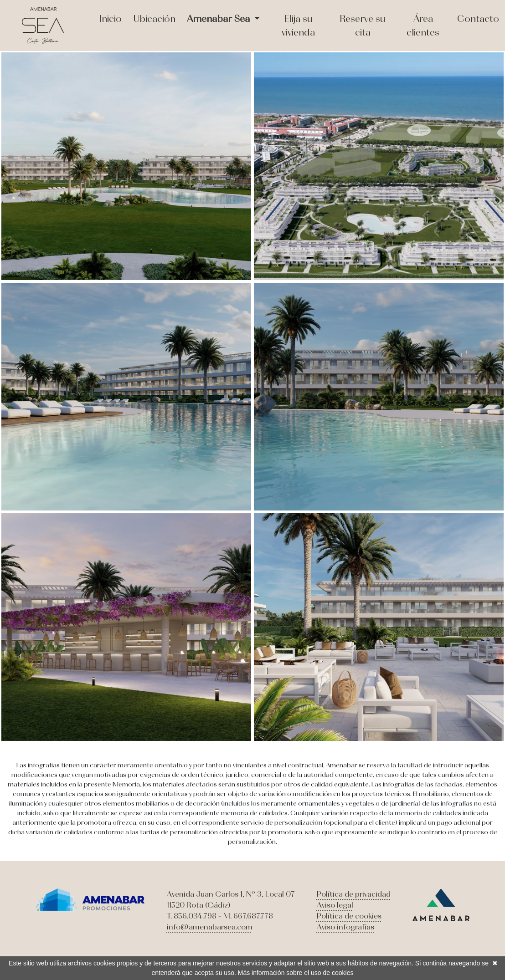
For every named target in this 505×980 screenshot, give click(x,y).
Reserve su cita (363, 25)
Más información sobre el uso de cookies (296, 973)
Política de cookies (349, 916)
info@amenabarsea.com (210, 927)
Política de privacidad (354, 894)
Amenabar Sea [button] (219, 18)
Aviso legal (335, 905)
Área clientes (423, 25)
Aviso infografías (345, 927)
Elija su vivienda (298, 25)
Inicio (110, 18)
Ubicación (155, 18)
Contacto (478, 18)
